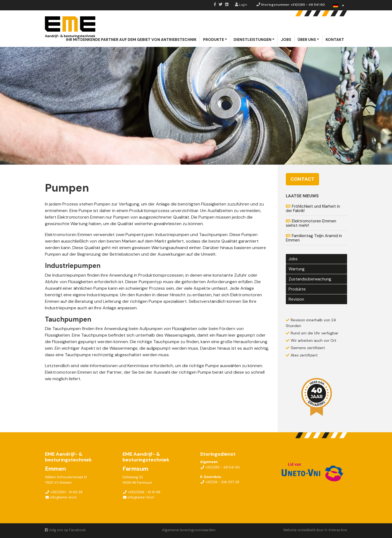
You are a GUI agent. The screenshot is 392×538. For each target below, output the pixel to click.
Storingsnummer (291, 5)
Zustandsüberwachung (310, 279)
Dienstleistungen (252, 40)
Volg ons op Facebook (65, 530)
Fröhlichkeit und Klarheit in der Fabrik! (313, 208)
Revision (296, 299)
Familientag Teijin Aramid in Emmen (314, 238)
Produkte (214, 40)
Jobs (286, 40)
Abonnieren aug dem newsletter (305, 493)
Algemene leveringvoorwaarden (189, 530)
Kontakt (335, 40)
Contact (302, 179)
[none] (339, 6)
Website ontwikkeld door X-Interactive (315, 530)
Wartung (297, 269)
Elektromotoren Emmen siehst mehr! (311, 223)
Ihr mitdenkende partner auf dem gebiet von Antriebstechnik (131, 40)
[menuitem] (339, 6)
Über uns (307, 40)
